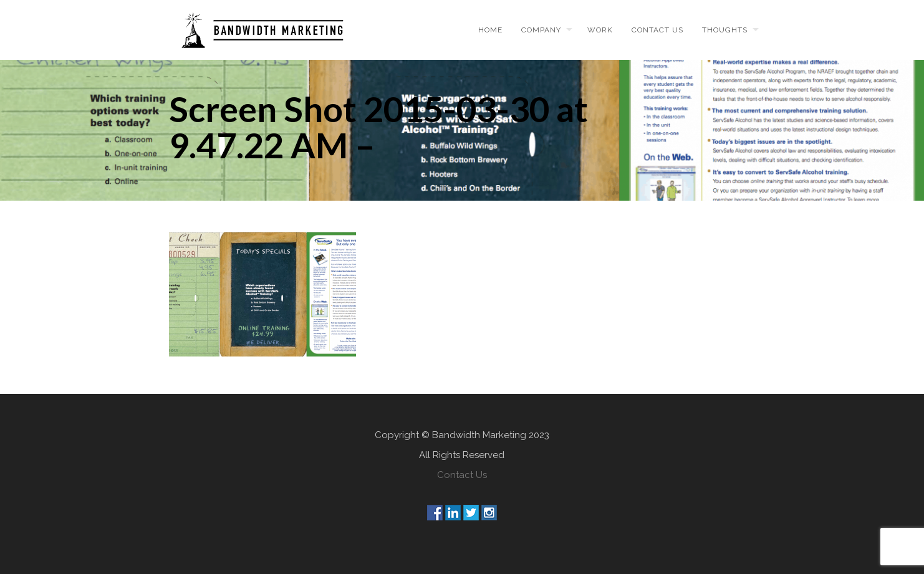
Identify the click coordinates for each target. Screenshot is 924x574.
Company (541, 30)
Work (600, 30)
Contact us (657, 30)
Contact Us (462, 475)
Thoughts (725, 30)
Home (490, 30)
